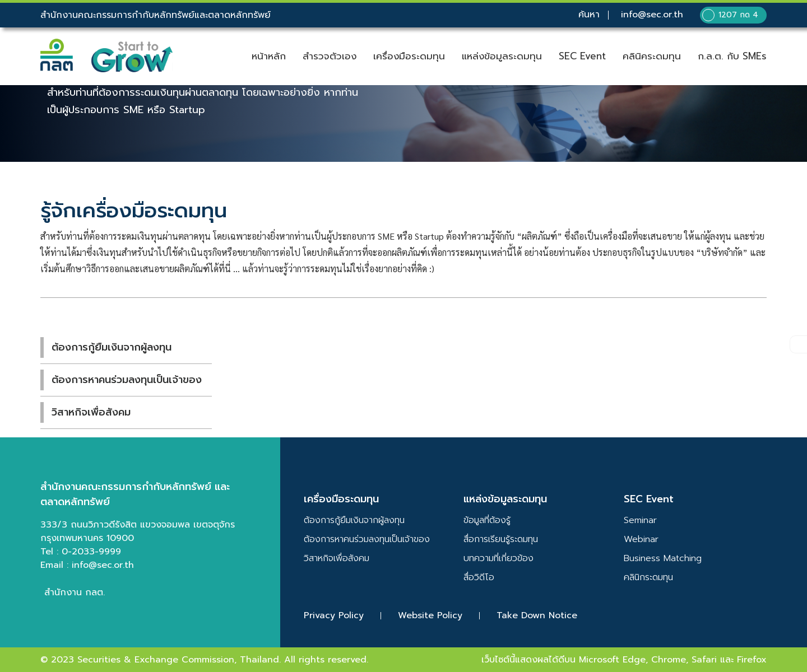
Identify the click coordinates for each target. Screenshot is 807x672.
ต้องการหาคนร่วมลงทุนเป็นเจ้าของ (127, 380)
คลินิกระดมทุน (648, 577)
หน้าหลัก (269, 56)
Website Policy (430, 616)
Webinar (641, 539)
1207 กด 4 (730, 15)
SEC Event (582, 56)
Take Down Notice (537, 616)
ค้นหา (588, 15)
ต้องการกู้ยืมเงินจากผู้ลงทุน (112, 347)
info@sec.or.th (651, 15)
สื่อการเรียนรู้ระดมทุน (501, 539)
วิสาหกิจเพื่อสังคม (91, 412)
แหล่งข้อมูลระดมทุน (502, 56)
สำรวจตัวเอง (330, 56)
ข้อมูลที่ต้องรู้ (487, 520)
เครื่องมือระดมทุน (409, 56)
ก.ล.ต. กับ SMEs (732, 56)
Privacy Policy (334, 616)
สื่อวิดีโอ (479, 577)
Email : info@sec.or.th (87, 565)
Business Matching (663, 558)
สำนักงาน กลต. (75, 592)
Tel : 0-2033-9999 (81, 552)
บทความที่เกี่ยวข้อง (498, 558)
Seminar (640, 520)
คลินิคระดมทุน (652, 56)
